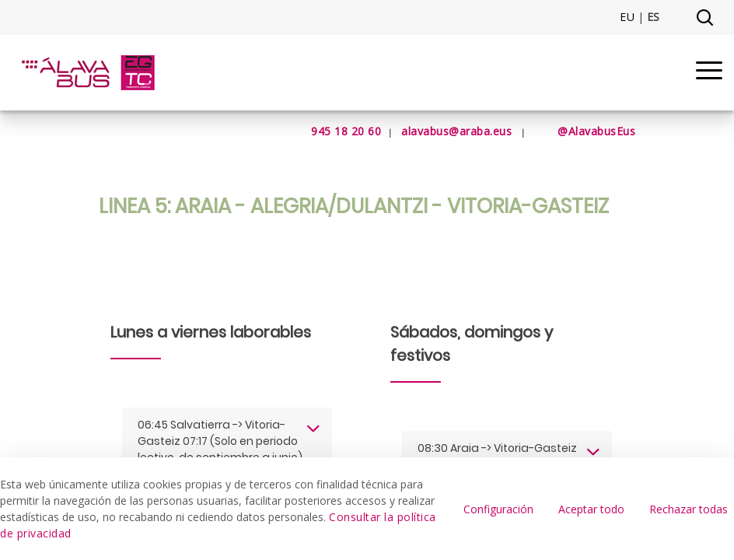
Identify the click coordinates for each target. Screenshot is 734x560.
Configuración (498, 509)
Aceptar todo (591, 509)
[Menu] (709, 73)
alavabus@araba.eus (456, 131)
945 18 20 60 (327, 131)
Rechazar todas (689, 509)
